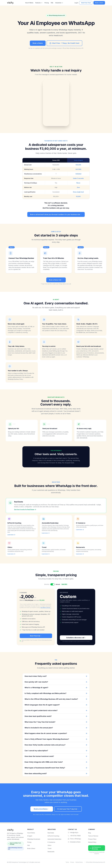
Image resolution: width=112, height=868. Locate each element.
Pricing (47, 3)
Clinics (49, 845)
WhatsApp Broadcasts (34, 839)
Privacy (72, 862)
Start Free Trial (86, 3)
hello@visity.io (73, 833)
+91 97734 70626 (74, 836)
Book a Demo (99, 3)
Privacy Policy (92, 839)
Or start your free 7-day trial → (68, 810)
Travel (49, 848)
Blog (90, 833)
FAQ (52, 3)
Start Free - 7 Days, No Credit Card (64, 43)
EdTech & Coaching (53, 836)
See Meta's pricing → (46, 609)
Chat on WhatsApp (74, 839)
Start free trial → (36, 637)
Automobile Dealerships (54, 839)
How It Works (29, 3)
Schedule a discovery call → (76, 639)
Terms (67, 862)
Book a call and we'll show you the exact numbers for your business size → (56, 214)
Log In (76, 3)
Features (39, 3)
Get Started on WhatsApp (95, 848)
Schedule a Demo (74, 842)
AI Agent (30, 836)
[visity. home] (10, 3)
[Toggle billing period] (52, 586)
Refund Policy (92, 842)
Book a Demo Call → (56, 280)
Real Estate (51, 833)
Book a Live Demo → (42, 810)
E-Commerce (51, 842)
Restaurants (51, 852)
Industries (59, 3)
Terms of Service (93, 836)
